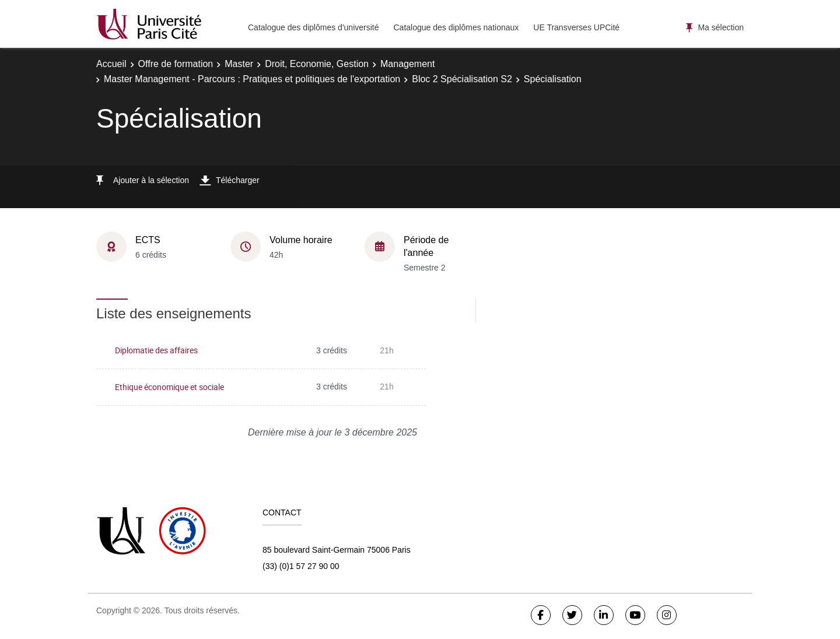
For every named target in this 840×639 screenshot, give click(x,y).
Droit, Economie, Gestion (317, 64)
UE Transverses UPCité (576, 27)
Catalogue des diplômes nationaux (456, 27)
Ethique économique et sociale (169, 387)
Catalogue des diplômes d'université (313, 27)
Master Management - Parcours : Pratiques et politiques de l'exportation (252, 79)
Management (407, 64)
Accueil (111, 64)
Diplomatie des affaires (156, 350)
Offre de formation (176, 64)
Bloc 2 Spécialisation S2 (462, 79)
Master (239, 64)
